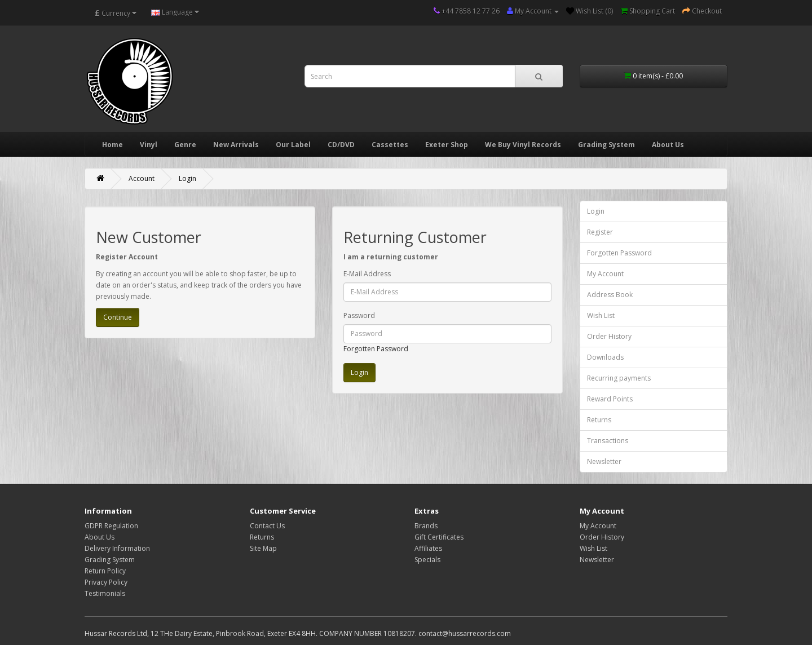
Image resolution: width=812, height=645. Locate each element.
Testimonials (105, 593)
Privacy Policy (106, 582)
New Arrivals (236, 145)
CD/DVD (341, 145)
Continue (118, 317)
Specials (427, 560)
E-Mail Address (367, 274)
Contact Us (267, 526)
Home (112, 145)
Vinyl (149, 145)
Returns (599, 420)
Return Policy (105, 571)
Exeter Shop (447, 145)
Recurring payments (619, 378)
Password (359, 315)
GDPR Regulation (111, 526)
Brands (426, 526)
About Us (668, 145)
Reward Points (610, 399)
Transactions (608, 441)
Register (600, 232)
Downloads (605, 357)
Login (187, 178)
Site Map (263, 548)
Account (142, 178)
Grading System (606, 145)
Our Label (293, 145)
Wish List (601, 315)
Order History (609, 336)
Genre (185, 145)
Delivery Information (117, 548)
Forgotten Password (376, 349)
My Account (605, 274)
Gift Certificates (439, 537)
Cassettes (390, 145)
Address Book (610, 295)
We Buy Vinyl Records (523, 145)
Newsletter (604, 461)
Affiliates (428, 548)
